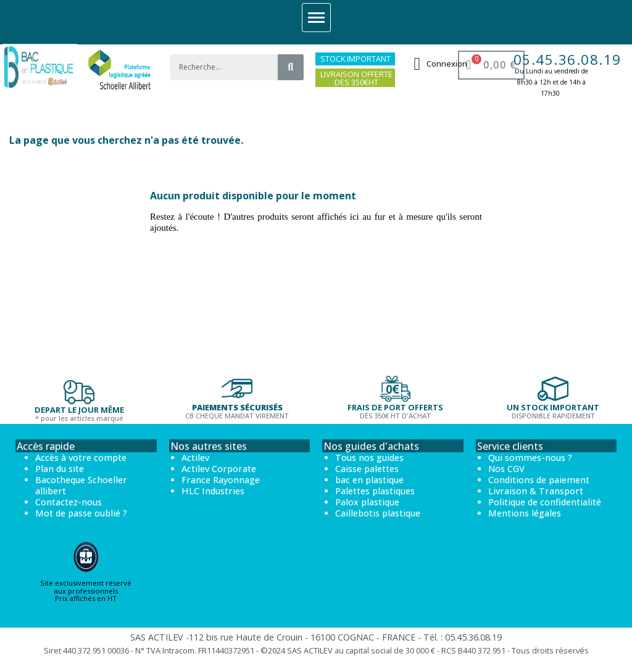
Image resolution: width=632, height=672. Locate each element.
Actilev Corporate (219, 469)
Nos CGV (506, 469)
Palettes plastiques (375, 491)
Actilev (195, 458)
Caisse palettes (367, 469)
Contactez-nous (69, 502)
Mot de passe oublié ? (81, 513)
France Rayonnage (221, 480)
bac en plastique (369, 480)
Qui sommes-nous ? (530, 458)
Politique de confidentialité (545, 502)
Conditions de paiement (539, 480)
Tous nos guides (369, 458)
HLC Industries (213, 491)
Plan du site (60, 469)
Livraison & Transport (536, 491)
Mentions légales (525, 513)
